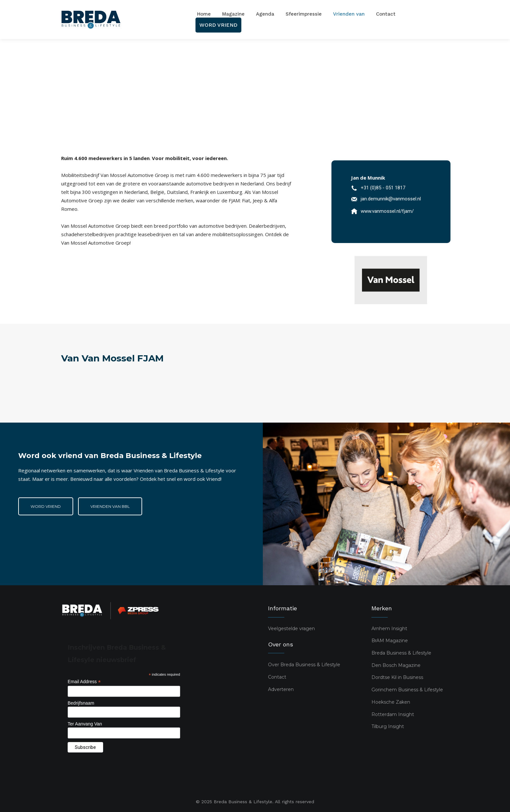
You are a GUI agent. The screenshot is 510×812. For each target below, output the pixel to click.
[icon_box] (378, 189)
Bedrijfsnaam (81, 703)
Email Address (84, 682)
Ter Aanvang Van (85, 724)
